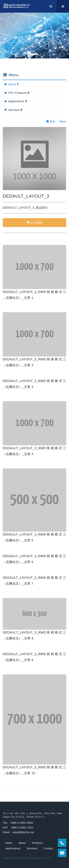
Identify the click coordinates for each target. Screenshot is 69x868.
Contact (48, 848)
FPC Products (19, 93)
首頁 (51, 121)
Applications (18, 101)
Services (15, 110)
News (9, 843)
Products (37, 843)
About (14, 84)
